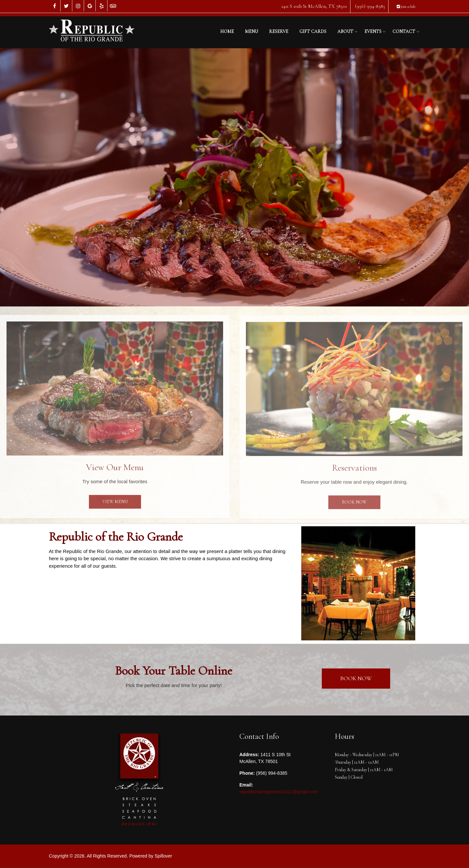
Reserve (279, 31)
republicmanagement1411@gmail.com (278, 792)
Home (227, 31)
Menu (251, 31)
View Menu (115, 506)
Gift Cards (313, 31)
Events (373, 31)
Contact (404, 31)
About (345, 31)
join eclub (406, 7)
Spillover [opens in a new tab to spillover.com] (163, 856)
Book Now (354, 506)
